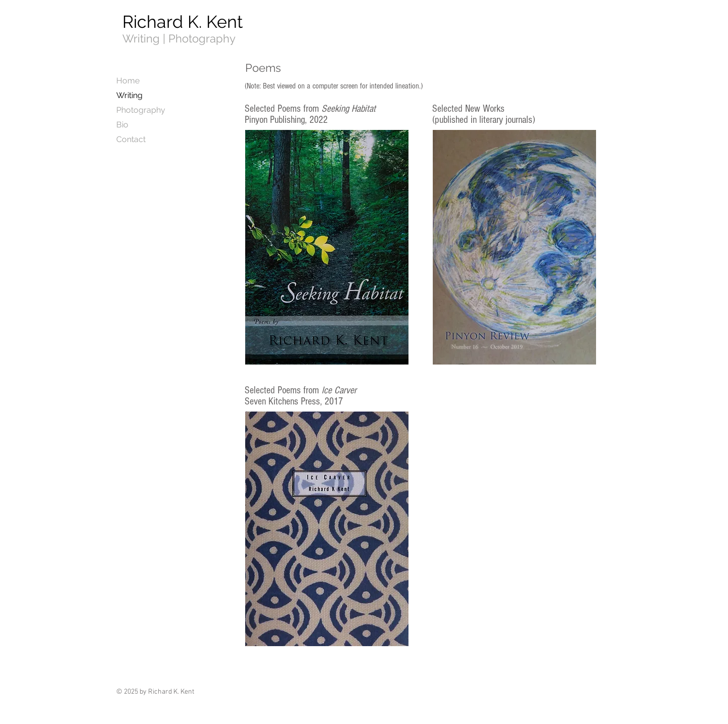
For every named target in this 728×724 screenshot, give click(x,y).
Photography (141, 110)
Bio (122, 125)
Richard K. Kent (183, 22)
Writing (129, 95)
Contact (131, 139)
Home (128, 81)
